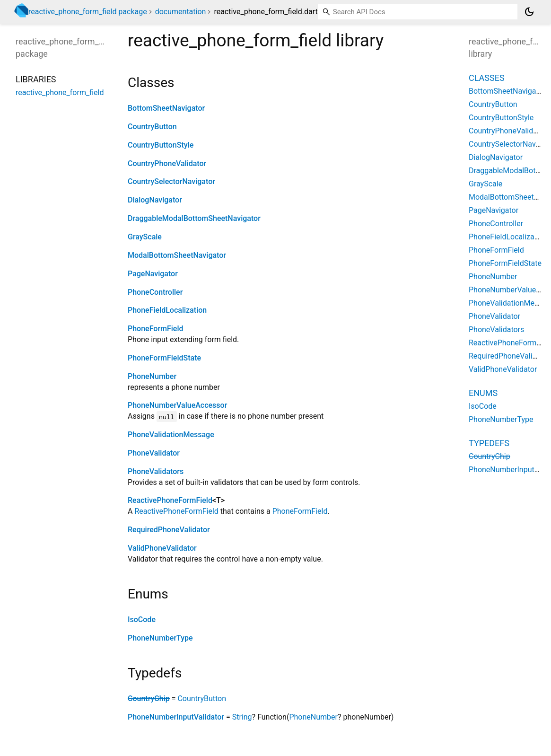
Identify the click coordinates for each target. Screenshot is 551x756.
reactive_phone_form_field (60, 92)
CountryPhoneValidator (167, 163)
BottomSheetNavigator (166, 108)
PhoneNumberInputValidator (176, 717)
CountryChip (149, 699)
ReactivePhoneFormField (170, 500)
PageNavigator (153, 274)
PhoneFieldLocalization (167, 310)
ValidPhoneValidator (162, 548)
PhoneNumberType (160, 638)
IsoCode (142, 620)
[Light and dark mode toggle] (529, 12)
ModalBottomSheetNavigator (177, 255)
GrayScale (145, 237)
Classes (487, 78)
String (242, 717)
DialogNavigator (155, 200)
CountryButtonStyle (161, 145)
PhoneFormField (156, 329)
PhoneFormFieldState (164, 358)
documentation (181, 12)
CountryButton (152, 127)
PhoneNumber (152, 376)
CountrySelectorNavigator (171, 181)
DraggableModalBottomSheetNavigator (194, 218)
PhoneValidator (154, 453)
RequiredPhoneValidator (169, 530)
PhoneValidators (156, 471)
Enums (483, 393)
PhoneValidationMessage (171, 435)
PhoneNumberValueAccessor (177, 405)
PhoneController (155, 292)
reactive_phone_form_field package (88, 12)
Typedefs (489, 443)
